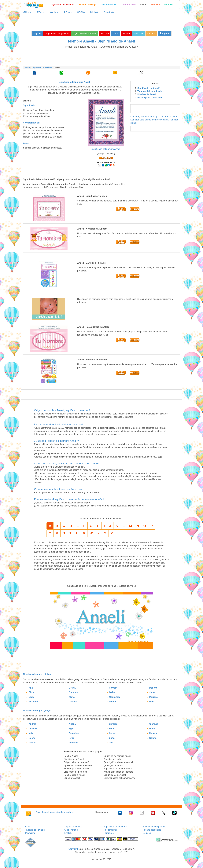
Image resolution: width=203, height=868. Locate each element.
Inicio (27, 67)
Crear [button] (116, 33)
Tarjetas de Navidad (35, 830)
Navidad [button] (105, 33)
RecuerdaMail (110, 830)
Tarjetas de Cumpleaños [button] (57, 33)
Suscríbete (109, 12)
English (68, 833)
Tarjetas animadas (73, 827)
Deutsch (147, 833)
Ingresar (165, 33)
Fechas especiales (152, 830)
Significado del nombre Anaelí (106, 149)
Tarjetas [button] (37, 33)
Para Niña (155, 4)
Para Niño (169, 4)
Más (143, 4)
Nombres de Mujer (88, 4)
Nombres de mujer (150, 117)
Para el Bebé (130, 4)
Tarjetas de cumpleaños (154, 827)
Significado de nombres (42, 67)
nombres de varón (169, 117)
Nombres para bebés (141, 120)
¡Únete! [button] (126, 33)
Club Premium (71, 830)
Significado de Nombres (63, 4)
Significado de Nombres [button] (85, 33)
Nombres (135, 117)
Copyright (73, 849)
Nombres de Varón (110, 4)
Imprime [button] (151, 33)
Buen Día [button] (139, 33)
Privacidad (30, 833)
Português (109, 833)
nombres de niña (160, 120)
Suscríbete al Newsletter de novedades (55, 812)
